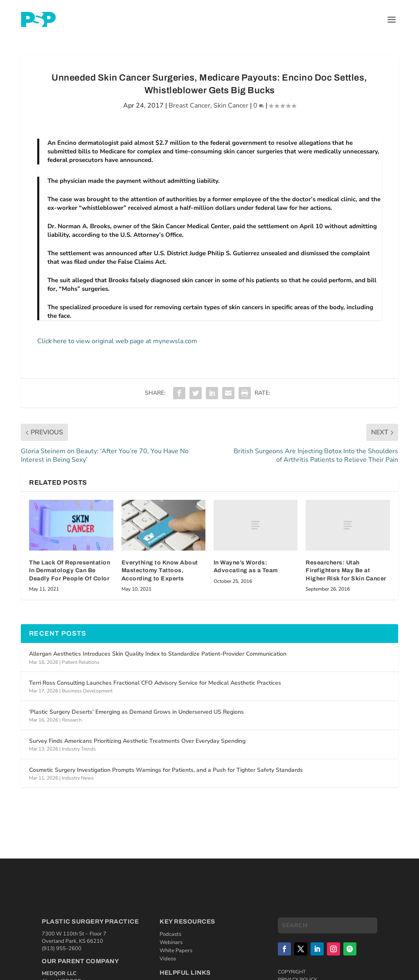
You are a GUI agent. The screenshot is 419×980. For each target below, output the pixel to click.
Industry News (78, 778)
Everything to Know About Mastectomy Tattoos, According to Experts (160, 571)
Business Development (87, 691)
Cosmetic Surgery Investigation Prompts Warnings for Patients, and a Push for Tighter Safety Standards (166, 770)
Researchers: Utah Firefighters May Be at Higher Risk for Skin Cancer (346, 571)
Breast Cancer (189, 106)
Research (72, 720)
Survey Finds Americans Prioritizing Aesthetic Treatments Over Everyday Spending (137, 741)
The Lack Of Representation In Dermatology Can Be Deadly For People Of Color (70, 571)
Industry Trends (79, 749)
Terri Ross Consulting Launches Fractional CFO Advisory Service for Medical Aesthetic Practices (155, 683)
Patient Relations (81, 662)
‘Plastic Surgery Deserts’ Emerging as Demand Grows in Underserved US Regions (136, 712)
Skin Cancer (231, 106)
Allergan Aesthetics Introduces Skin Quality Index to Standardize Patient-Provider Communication (158, 654)
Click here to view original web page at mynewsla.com (117, 341)
